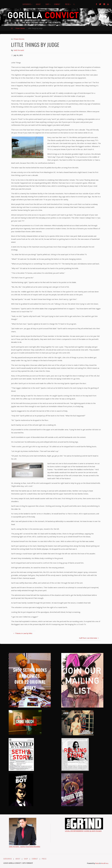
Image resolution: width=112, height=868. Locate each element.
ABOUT (18, 859)
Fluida (97, 863)
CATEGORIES (8, 859)
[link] (74, 4)
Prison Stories (20, 28)
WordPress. (105, 863)
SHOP (26, 859)
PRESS (44, 859)
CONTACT (35, 859)
